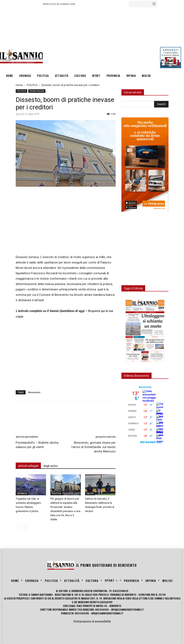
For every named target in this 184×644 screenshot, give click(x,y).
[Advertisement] (113, 38)
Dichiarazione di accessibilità (92, 621)
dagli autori (51, 466)
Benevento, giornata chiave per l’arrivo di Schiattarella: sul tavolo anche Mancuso (94, 447)
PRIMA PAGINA (37, 91)
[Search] (154, 4)
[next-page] (25, 528)
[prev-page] (18, 528)
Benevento (34, 392)
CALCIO (90, 493)
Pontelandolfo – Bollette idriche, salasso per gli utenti (37, 445)
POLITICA (32, 85)
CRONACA (22, 493)
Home (19, 85)
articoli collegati (28, 466)
